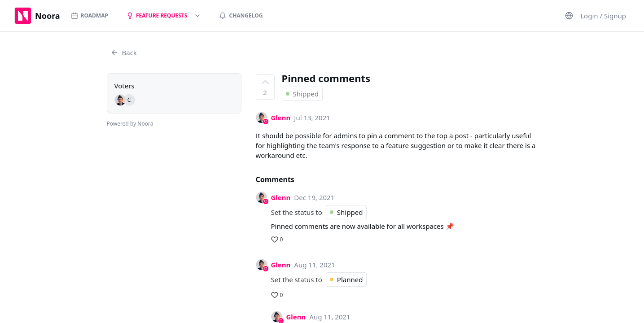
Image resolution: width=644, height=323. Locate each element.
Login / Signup (603, 16)
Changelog (241, 15)
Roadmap (90, 15)
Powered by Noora (130, 124)
